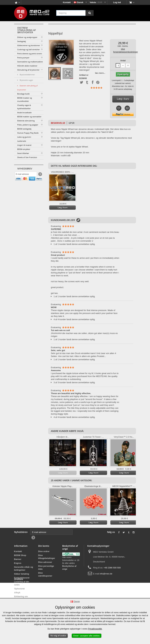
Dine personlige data (46, 568)
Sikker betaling (22, 574)
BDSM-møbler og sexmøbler (29, 117)
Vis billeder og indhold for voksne (61, 53)
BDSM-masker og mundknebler (25, 99)
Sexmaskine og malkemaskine (30, 62)
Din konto (44, 546)
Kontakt (67, 2)
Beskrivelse (58, 123)
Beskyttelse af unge (69, 568)
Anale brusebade (24, 112)
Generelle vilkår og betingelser (24, 568)
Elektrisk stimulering (26, 121)
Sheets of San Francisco (27, 157)
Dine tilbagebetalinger (47, 557)
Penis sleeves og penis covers (30, 54)
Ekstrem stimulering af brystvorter (27, 88)
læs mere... (100, 73)
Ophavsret (19, 589)
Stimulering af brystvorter (28, 70)
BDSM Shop (20, 555)
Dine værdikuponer (45, 574)
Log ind (117, 2)
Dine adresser (45, 562)
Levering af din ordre (22, 583)
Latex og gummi (24, 137)
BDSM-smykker (24, 149)
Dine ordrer (44, 551)
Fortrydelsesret (22, 578)
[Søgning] (90, 13)
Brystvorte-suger (26, 80)
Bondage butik (23, 94)
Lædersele (22, 141)
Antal (123, 61)
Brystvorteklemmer (27, 75)
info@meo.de (106, 574)
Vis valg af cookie (58, 636)
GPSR (72, 123)
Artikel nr (84, 75)
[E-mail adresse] (26, 175)
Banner (18, 559)
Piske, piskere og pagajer (28, 125)
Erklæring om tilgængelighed (22, 598)
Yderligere (133, 453)
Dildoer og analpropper (27, 37)
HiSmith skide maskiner (27, 66)
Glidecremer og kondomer (29, 45)
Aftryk (17, 592)
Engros (18, 563)
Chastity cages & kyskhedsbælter (24, 107)
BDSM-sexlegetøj (24, 129)
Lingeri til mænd (24, 145)
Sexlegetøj (22, 41)
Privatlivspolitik (95, 629)
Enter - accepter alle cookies (87, 636)
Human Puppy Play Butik (28, 133)
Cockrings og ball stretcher (29, 49)
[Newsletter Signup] (40, 175)
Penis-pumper (23, 58)
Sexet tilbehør (23, 153)
